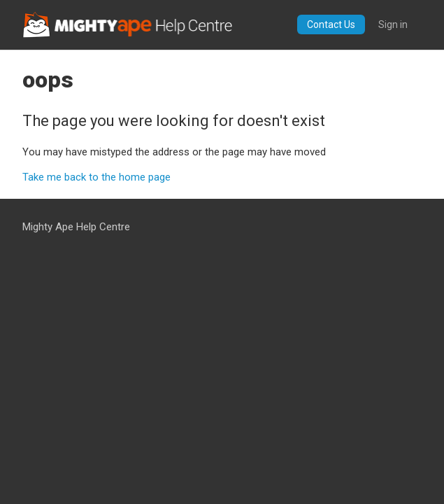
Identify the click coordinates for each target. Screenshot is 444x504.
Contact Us (331, 24)
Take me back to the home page (96, 177)
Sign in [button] (393, 24)
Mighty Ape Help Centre (76, 227)
